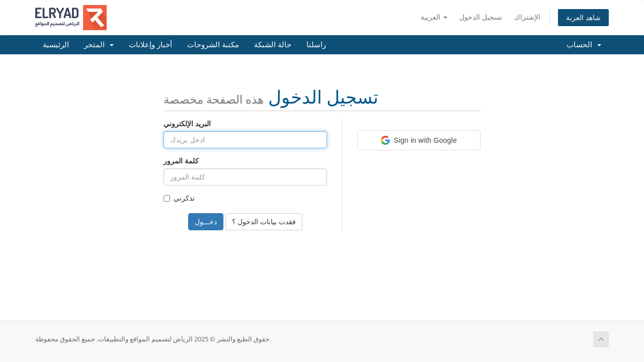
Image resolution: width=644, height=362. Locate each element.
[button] (419, 140)
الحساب (584, 45)
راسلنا (316, 45)
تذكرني (179, 198)
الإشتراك (527, 17)
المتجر (99, 45)
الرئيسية (56, 45)
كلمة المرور (181, 161)
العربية (434, 17)
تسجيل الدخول (481, 17)
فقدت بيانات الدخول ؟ (264, 221)
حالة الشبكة (273, 45)
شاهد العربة (583, 17)
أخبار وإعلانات (150, 45)
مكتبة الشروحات (213, 45)
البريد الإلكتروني (187, 123)
